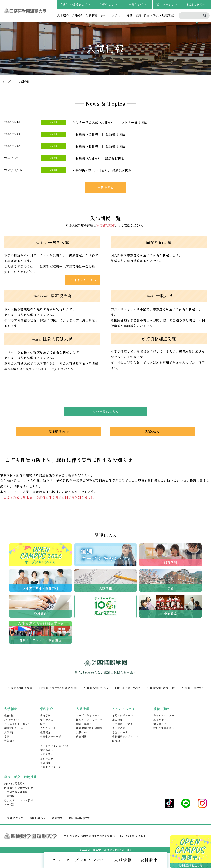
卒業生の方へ (138, 5)
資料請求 (149, 860)
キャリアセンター (164, 715)
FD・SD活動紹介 (15, 783)
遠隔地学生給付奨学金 (89, 728)
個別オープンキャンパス (90, 719)
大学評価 (9, 732)
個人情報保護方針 (80, 818)
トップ (6, 82)
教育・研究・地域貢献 (159, 15)
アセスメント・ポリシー (19, 724)
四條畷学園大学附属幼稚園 (58, 688)
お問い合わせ (38, 818)
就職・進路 (134, 15)
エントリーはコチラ (82, 280)
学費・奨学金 (84, 724)
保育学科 (45, 715)
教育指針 (9, 715)
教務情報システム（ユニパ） (129, 736)
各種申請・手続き (123, 724)
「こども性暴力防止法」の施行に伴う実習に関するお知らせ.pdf (47, 497)
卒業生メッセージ (51, 736)
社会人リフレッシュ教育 (19, 800)
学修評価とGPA (14, 728)
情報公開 (9, 741)
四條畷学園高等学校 (161, 688)
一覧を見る (106, 187)
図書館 (116, 741)
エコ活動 (9, 804)
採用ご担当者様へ (164, 728)
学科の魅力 (47, 719)
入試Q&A (152, 432)
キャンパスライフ (112, 15)
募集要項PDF (105, 225)
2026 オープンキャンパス (79, 860)
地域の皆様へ (196, 5)
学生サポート (120, 732)
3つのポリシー (13, 719)
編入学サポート (162, 724)
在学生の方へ (109, 5)
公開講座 (9, 796)
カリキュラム (48, 728)
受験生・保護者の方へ (75, 5)
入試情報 (92, 15)
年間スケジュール (123, 715)
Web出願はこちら (105, 412)
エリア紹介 (47, 754)
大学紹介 (63, 15)
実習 (43, 724)
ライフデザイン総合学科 (55, 746)
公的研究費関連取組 (16, 792)
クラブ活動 (119, 728)
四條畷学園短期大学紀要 (19, 788)
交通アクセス (15, 818)
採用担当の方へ (167, 5)
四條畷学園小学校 (96, 688)
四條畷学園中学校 (128, 688)
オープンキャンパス (88, 715)
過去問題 (81, 736)
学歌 (7, 736)
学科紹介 (77, 15)
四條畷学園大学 (192, 688)
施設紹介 (117, 719)
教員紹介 (45, 732)
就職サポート (161, 719)
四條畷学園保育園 (20, 688)
